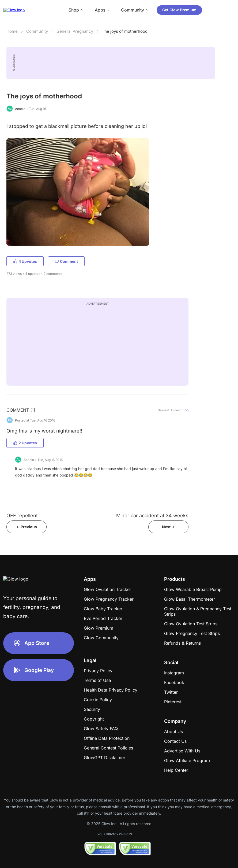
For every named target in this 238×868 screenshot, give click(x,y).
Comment (66, 261)
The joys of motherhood (125, 31)
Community (37, 31)
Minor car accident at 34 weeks (152, 516)
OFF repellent (22, 516)
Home (12, 31)
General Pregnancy (75, 31)
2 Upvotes (25, 443)
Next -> (168, 527)
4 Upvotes (25, 261)
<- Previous (27, 527)
